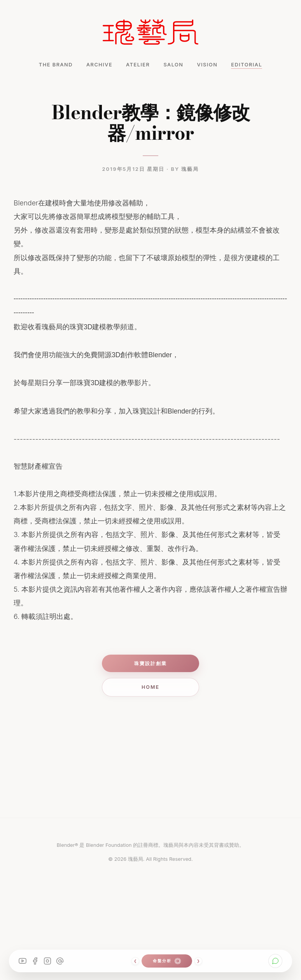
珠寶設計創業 (150, 663)
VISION (207, 65)
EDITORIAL (247, 65)
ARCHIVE (99, 65)
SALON (173, 65)
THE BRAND (56, 65)
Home (150, 687)
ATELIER (138, 65)
